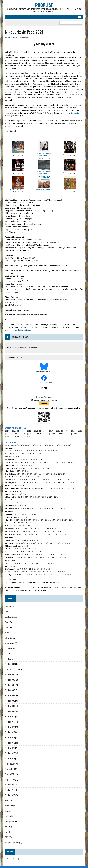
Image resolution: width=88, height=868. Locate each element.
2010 (37, 432)
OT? (6, 651)
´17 (51, 443)
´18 (54, 443)
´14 (44, 443)
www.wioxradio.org (73, 111)
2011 (30, 432)
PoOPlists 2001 (9, 662)
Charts (7, 609)
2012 (23, 432)
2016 (72, 429)
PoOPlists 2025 (9, 793)
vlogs (6, 830)
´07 (27, 443)
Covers (7, 620)
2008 (52, 432)
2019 (50, 429)
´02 (15, 443)
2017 (65, 429)
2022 (28, 429)
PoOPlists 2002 (9, 672)
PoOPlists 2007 (9, 699)
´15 (47, 443)
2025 (6, 429)
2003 (14, 434)
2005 (74, 432)
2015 (80, 429)
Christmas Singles (10, 615)
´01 (12, 449)
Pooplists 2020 (9, 767)
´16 (49, 443)
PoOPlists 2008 (10, 704)
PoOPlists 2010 (9, 714)
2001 (28, 434)
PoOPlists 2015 (9, 741)
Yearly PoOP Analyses (11, 840)
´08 (30, 443)
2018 (58, 429)
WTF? (6, 835)
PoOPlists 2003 (9, 678)
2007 (59, 432)
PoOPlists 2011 (9, 720)
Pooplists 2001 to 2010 (12, 667)
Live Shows (8, 636)
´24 (68, 443)
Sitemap (36, 866)
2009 (45, 432)
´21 (61, 443)
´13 (42, 443)
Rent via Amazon (70, 188)
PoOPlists (8, 657)
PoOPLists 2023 (10, 782)
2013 (15, 432)
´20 (59, 443)
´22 (64, 443)
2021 (36, 429)
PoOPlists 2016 (9, 746)
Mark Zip (26, 866)
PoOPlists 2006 (10, 693)
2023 (21, 429)
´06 (25, 443)
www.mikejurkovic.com (15, 328)
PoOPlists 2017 (9, 751)
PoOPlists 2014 (9, 735)
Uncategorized (9, 819)
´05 (23, 443)
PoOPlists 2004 (9, 683)
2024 (14, 429)
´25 (71, 443)
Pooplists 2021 (9, 772)
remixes (7, 814)
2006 (67, 432)
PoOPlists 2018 (9, 756)
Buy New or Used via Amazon (18, 152)
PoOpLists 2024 (10, 788)
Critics (7, 625)
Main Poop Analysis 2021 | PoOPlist (24, 345)
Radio (6, 798)
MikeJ (15, 38)
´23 (66, 443)
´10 (35, 443)
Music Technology (10, 646)
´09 (32, 443)
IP (5, 630)
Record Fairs (8, 804)
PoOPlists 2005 (9, 688)
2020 (43, 429)
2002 (21, 434)
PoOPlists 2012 (9, 725)
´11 (37, 443)
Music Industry (9, 641)
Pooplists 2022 (9, 777)
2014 (8, 432)
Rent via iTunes (17, 154)
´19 (56, 443)
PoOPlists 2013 (9, 730)
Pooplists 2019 (9, 762)
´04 (20, 443)
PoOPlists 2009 (10, 709)
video (6, 824)
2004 (6, 434)
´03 (18, 443)
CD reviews (8, 604)
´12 (39, 443)
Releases (7, 809)
